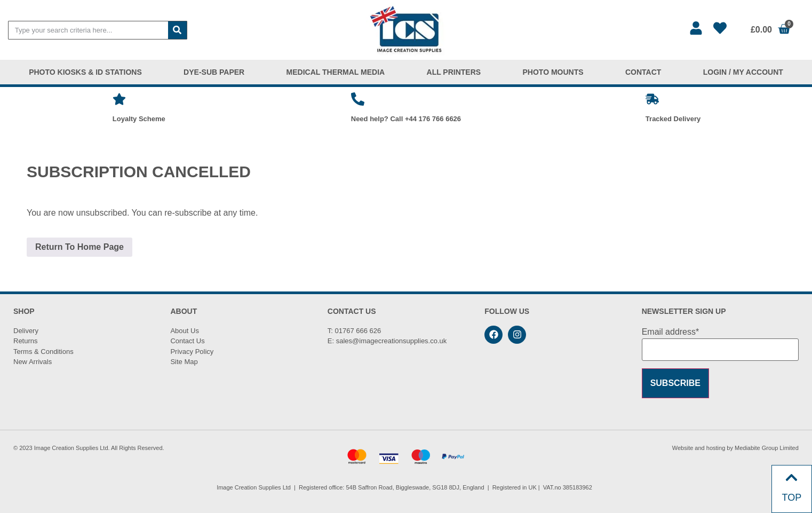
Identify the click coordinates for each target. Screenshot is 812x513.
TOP (792, 498)
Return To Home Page (79, 247)
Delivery (26, 331)
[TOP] (791, 478)
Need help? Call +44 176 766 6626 (406, 119)
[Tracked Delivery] (652, 99)
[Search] (177, 30)
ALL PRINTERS (454, 72)
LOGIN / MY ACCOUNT (743, 72)
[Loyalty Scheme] (119, 99)
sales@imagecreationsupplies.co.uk (392, 341)
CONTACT (643, 72)
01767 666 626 (358, 331)
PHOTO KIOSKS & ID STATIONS (85, 72)
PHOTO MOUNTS (553, 72)
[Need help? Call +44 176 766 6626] (358, 99)
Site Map (184, 362)
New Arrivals (33, 362)
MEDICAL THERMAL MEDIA (336, 72)
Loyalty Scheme (139, 119)
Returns (26, 341)
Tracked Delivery (673, 119)
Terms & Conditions (43, 352)
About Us (184, 331)
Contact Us (187, 341)
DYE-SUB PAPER (214, 72)
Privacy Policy (192, 352)
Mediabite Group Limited (767, 448)
